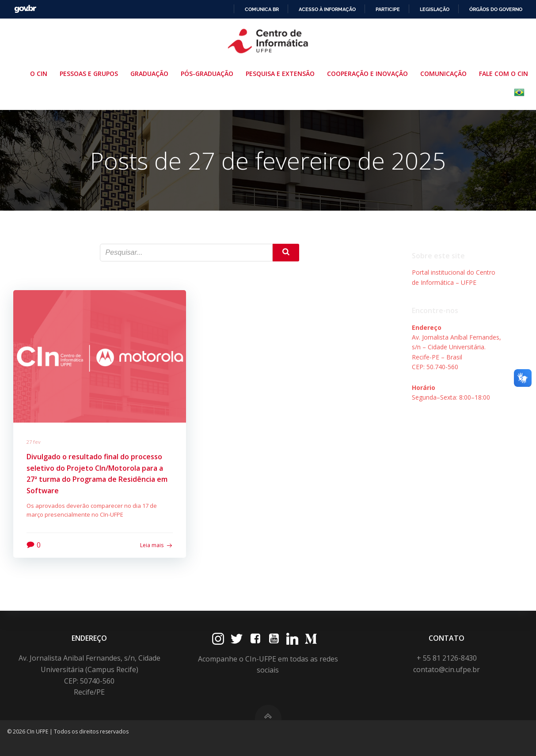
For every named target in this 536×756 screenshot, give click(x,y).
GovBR (25, 9)
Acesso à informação (327, 9)
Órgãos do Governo (496, 9)
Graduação (151, 74)
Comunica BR (262, 9)
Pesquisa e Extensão (282, 74)
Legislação (435, 9)
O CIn (40, 74)
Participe (388, 9)
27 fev (34, 442)
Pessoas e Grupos (91, 74)
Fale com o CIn (504, 74)
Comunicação (445, 74)
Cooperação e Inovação (369, 74)
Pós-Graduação (209, 74)
